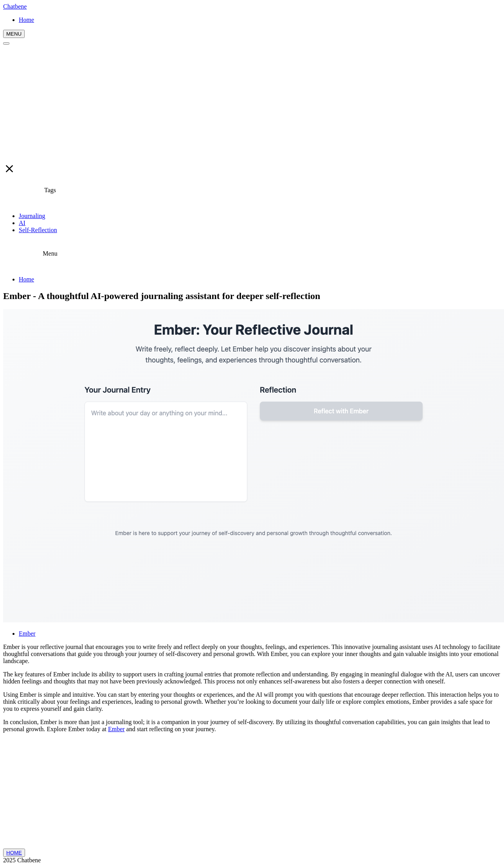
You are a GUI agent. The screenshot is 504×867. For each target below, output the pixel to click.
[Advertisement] (252, 104)
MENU (14, 34)
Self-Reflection (38, 230)
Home (26, 279)
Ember (27, 634)
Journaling (32, 216)
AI (22, 223)
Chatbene (15, 6)
